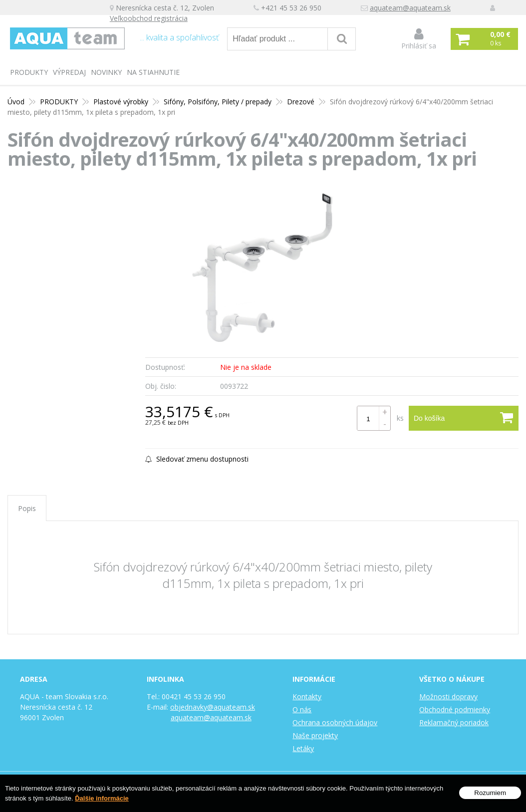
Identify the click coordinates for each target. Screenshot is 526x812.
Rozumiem (490, 793)
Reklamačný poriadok (454, 722)
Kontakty (307, 696)
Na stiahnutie (153, 72)
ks (400, 418)
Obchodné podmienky (455, 709)
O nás (302, 709)
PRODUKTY (29, 72)
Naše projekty (315, 735)
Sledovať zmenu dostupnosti (197, 459)
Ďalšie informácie (102, 798)
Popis (27, 508)
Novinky (106, 72)
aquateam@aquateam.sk (410, 8)
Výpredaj (69, 72)
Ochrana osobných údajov (335, 722)
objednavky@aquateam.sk (213, 707)
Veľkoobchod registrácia (149, 18)
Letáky (303, 748)
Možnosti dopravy (448, 696)
